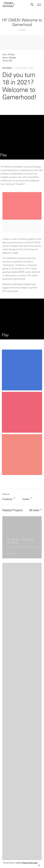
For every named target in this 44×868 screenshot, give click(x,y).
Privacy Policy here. (30, 863)
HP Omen (11, 55)
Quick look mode (24, 68)
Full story (7, 68)
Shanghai (12, 58)
